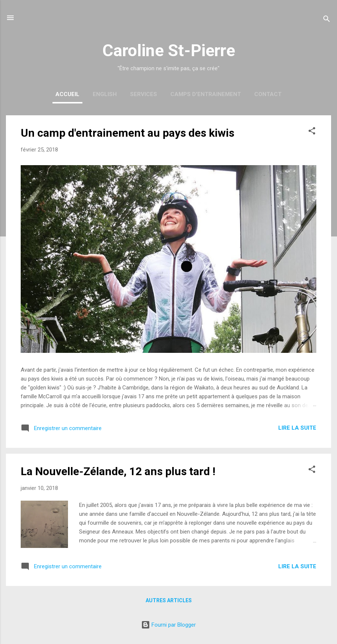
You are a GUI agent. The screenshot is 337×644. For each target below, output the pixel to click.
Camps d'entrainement (206, 94)
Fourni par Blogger (168, 625)
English (105, 94)
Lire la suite (297, 428)
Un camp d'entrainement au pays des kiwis (127, 133)
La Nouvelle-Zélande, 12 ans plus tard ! (118, 471)
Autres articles (169, 600)
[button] (312, 132)
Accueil (67, 94)
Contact (268, 94)
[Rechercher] (327, 20)
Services (144, 94)
